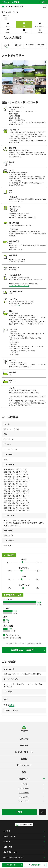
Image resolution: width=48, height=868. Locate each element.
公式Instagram (31, 788)
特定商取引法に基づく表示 (14, 857)
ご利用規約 (8, 847)
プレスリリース (9, 836)
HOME (19, 812)
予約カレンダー (14, 865)
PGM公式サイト (31, 801)
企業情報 (7, 831)
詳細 (43, 2)
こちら (18, 306)
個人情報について (10, 852)
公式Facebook (32, 793)
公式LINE (32, 784)
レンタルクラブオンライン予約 (19, 286)
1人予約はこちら (37, 865)
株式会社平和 (32, 797)
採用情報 (7, 842)
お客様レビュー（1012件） (28, 650)
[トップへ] (43, 812)
